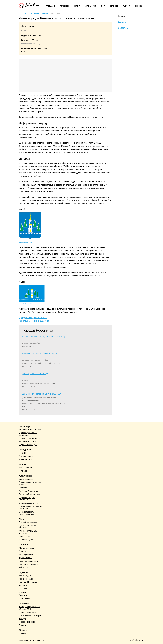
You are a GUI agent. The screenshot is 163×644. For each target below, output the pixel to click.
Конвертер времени (28, 564)
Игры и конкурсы (27, 622)
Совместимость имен (29, 503)
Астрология (90, 6)
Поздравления (26, 456)
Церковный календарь (30, 438)
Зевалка (23, 595)
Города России (35, 330)
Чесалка (23, 589)
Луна (103, 6)
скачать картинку (25, 242)
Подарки (23, 625)
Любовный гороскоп (28, 491)
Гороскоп (23, 488)
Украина (122, 22)
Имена (77, 6)
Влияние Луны (26, 540)
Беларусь (123, 28)
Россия (122, 16)
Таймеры (23, 567)
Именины (23, 471)
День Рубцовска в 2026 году (36, 374)
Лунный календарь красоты (28, 532)
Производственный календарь (28, 434)
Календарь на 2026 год (30, 429)
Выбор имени (25, 468)
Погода (22, 551)
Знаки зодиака (26, 479)
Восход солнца (26, 554)
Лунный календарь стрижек (28, 527)
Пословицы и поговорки (30, 615)
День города (25, 459)
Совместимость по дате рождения (30, 507)
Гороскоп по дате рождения (27, 499)
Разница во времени (29, 561)
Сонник (138, 6)
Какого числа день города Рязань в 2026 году (44, 336)
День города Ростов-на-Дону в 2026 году (41, 394)
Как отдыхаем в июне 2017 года (34, 321)
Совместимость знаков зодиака (30, 483)
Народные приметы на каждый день (30, 608)
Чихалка (23, 585)
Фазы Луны (24, 537)
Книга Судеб (25, 576)
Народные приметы (28, 612)
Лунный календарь (28, 522)
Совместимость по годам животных (28, 513)
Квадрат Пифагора (28, 582)
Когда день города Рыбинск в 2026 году (41, 353)
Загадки (23, 619)
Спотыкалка (25, 598)
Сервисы (114, 6)
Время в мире (26, 558)
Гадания (126, 6)
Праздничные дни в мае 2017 (33, 318)
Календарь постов (28, 441)
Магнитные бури (27, 548)
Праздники (65, 6)
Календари (50, 6)
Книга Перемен (26, 579)
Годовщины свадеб (28, 445)
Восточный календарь (29, 494)
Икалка (22, 592)
